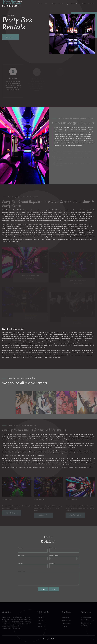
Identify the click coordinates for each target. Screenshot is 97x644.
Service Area (76, 5)
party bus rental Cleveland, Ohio (79, 239)
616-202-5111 (10, 7)
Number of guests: (54, 556)
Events (62, 5)
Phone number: (21, 556)
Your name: (21, 548)
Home (42, 5)
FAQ (68, 5)
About (84, 5)
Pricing (55, 5)
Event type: (20, 563)
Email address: (53, 548)
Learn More (10, 37)
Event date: (52, 563)
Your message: (21, 571)
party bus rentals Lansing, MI (11, 241)
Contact (91, 5)
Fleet (48, 5)
